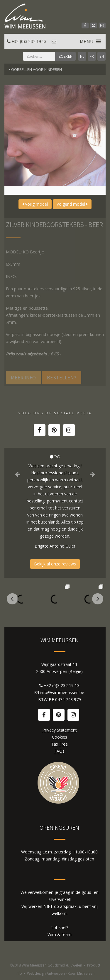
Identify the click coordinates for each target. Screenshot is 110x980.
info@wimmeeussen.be (62, 692)
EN (102, 56)
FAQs (59, 751)
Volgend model (72, 204)
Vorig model (35, 204)
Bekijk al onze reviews (55, 564)
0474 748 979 (68, 699)
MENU (91, 41)
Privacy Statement (60, 730)
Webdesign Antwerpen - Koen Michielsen (61, 973)
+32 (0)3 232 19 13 (29, 41)
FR (92, 56)
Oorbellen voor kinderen (35, 69)
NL (82, 56)
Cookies (60, 737)
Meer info (23, 377)
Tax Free (59, 744)
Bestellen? (62, 377)
